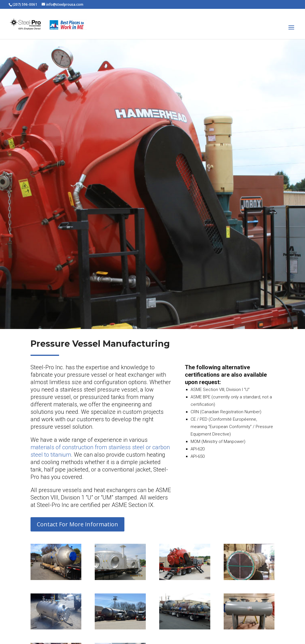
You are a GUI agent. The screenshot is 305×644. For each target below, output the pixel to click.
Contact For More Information (77, 524)
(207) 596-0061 (25, 4)
